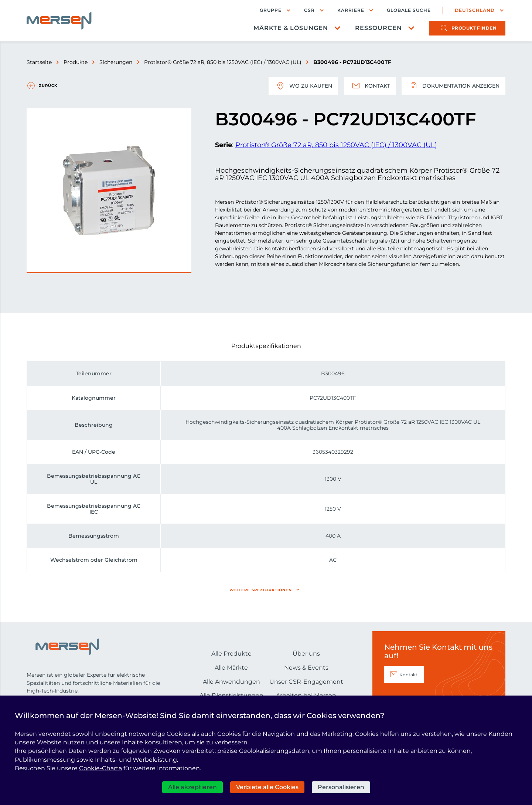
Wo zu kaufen (303, 86)
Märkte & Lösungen (291, 28)
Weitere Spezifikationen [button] (261, 590)
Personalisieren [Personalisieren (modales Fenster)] (341, 787)
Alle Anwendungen (231, 682)
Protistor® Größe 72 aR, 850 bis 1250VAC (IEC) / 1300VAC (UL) (223, 62)
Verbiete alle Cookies (267, 787)
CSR (309, 10)
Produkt (474, 28)
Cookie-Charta (100, 768)
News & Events (306, 668)
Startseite (39, 62)
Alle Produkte (231, 654)
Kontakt (370, 86)
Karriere (351, 10)
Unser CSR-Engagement (306, 682)
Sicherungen (116, 62)
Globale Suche (409, 10)
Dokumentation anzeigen (453, 86)
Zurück (48, 86)
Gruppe (271, 10)
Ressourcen (378, 28)
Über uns (306, 654)
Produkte (76, 62)
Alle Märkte (231, 668)
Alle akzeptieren (192, 787)
